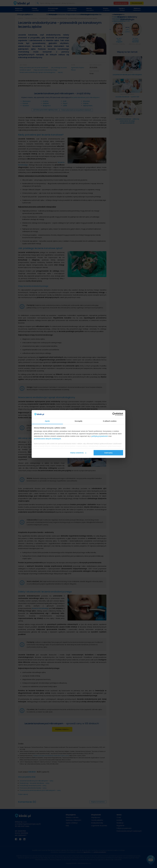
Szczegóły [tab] (78, 421)
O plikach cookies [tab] (110, 421)
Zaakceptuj (108, 453)
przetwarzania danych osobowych (47, 439)
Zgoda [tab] (47, 421)
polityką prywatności (100, 436)
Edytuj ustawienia (78, 453)
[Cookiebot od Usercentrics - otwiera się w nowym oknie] (114, 414)
